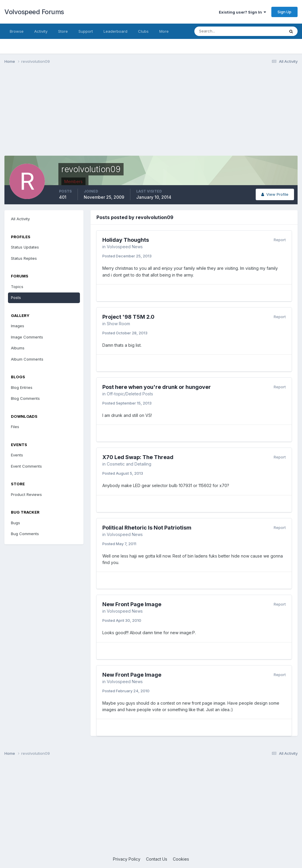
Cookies (181, 859)
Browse (17, 31)
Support (86, 31)
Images (18, 326)
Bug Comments (25, 534)
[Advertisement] (151, 114)
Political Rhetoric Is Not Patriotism (147, 528)
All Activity (20, 219)
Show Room (118, 324)
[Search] (220, 31)
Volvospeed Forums (34, 12)
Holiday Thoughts (126, 240)
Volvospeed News (125, 247)
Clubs (143, 31)
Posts (16, 297)
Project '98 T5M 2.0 (128, 317)
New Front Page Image (132, 604)
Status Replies (24, 258)
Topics (17, 287)
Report (280, 240)
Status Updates (25, 247)
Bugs (15, 523)
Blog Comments (25, 398)
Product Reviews (26, 494)
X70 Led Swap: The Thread (138, 457)
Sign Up (284, 12)
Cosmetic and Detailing (129, 464)
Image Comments (27, 337)
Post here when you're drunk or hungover (157, 387)
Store (63, 31)
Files (15, 427)
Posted (127, 256)
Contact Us (157, 859)
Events (17, 455)
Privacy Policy (127, 859)
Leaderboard (115, 31)
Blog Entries (22, 387)
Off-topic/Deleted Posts (130, 394)
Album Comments (27, 359)
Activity (41, 31)
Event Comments (26, 466)
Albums (18, 348)
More (164, 31)
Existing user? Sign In (242, 12)
